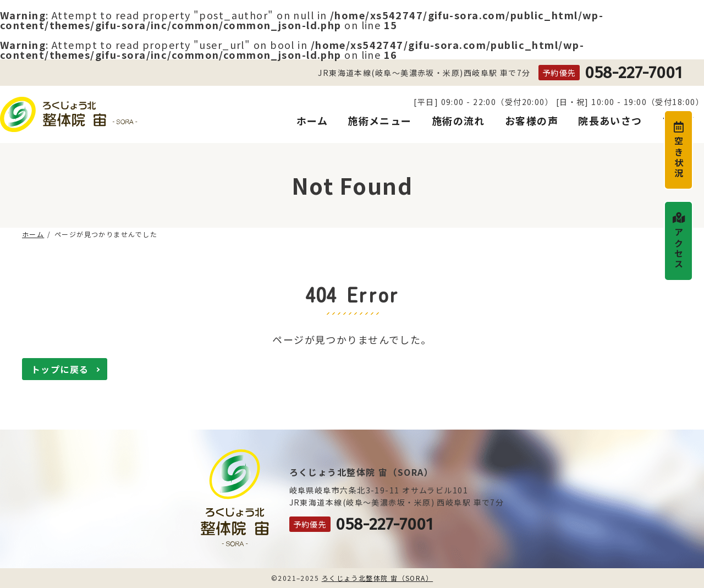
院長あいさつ (610, 121)
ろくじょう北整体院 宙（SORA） (377, 578)
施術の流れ (458, 121)
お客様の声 (532, 121)
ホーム (312, 121)
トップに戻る (60, 369)
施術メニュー (380, 121)
